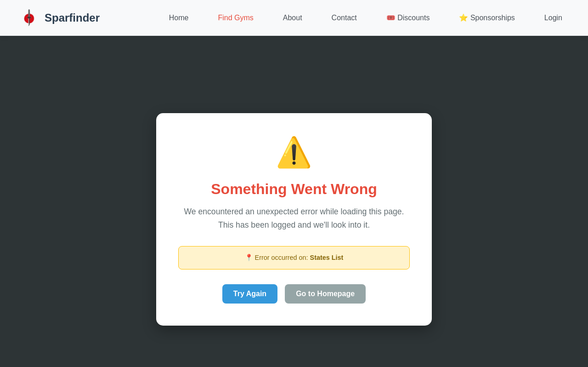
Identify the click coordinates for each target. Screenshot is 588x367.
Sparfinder (59, 18)
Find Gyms (235, 18)
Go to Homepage (325, 294)
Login (553, 18)
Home (179, 18)
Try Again (250, 294)
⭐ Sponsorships (487, 18)
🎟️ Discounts (408, 18)
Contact (344, 18)
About (293, 18)
